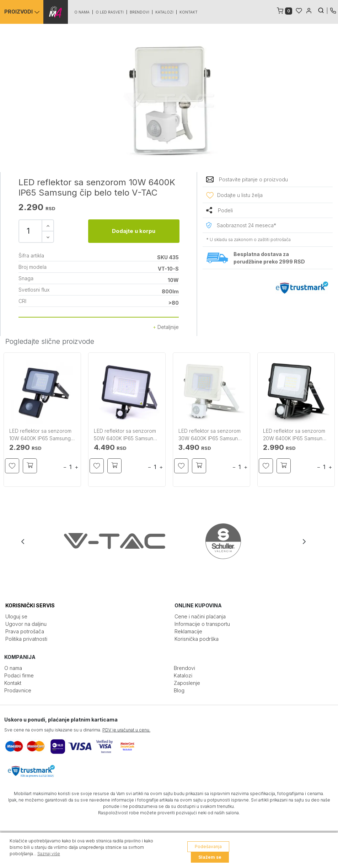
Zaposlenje (187, 683)
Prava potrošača (25, 631)
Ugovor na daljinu (26, 624)
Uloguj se (16, 616)
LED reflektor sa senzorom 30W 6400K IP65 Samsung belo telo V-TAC (210, 435)
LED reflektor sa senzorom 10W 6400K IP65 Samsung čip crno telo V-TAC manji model (40, 435)
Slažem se (210, 857)
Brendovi (140, 12)
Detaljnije (166, 327)
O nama (82, 12)
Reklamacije (188, 631)
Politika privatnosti (26, 639)
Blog (179, 690)
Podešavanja (208, 846)
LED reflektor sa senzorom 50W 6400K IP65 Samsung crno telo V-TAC (125, 435)
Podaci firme (19, 675)
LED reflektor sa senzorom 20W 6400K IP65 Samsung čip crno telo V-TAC (294, 435)
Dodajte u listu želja (240, 195)
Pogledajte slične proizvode (50, 341)
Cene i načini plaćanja (200, 616)
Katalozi (165, 12)
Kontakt (189, 12)
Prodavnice (18, 690)
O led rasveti (110, 12)
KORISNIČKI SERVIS (30, 605)
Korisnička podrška (197, 639)
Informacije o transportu (202, 624)
